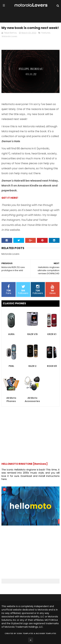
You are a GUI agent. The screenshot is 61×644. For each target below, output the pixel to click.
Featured (46, 33)
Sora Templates (25, 633)
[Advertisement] (30, 433)
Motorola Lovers (10, 36)
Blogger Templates (46, 633)
